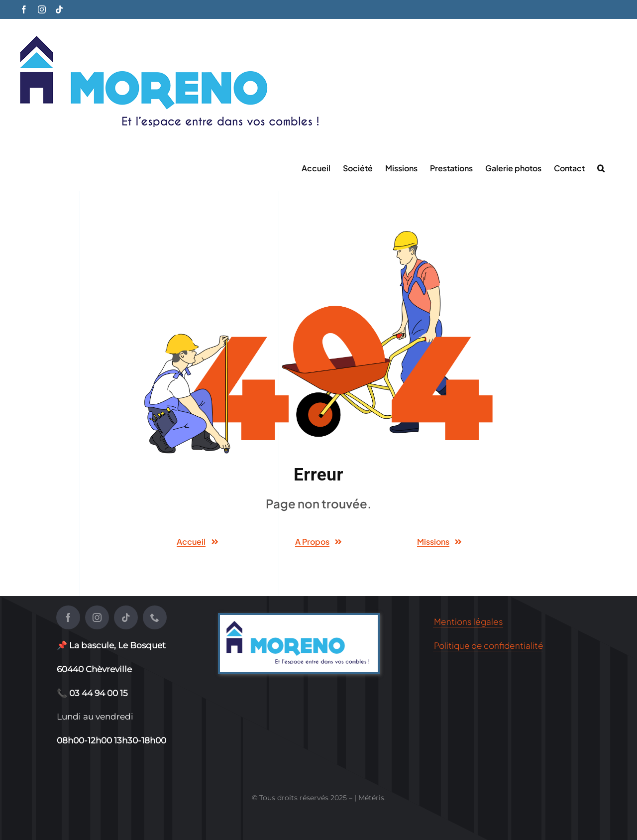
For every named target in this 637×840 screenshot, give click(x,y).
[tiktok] (126, 617)
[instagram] (97, 617)
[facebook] (68, 617)
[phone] (155, 617)
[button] (601, 167)
